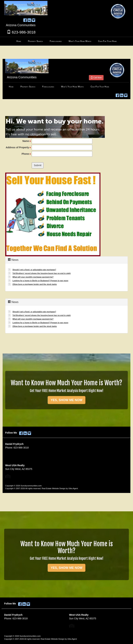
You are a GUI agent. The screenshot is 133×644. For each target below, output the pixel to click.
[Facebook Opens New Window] (25, 20)
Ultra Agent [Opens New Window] (72, 639)
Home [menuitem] (19, 41)
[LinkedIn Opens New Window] (29, 20)
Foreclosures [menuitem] (56, 41)
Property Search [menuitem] (35, 41)
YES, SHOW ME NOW (66, 568)
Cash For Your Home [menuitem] (107, 41)
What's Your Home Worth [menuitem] (80, 41)
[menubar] (66, 41)
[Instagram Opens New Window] (33, 20)
